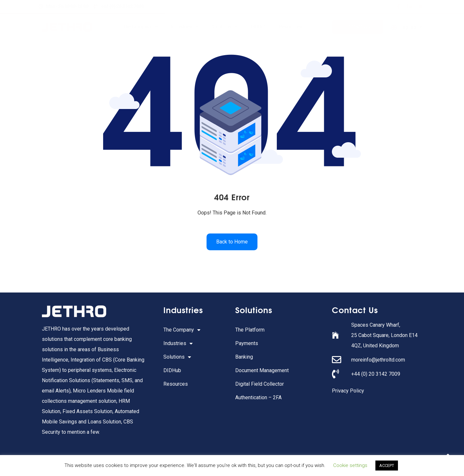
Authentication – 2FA (258, 397)
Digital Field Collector (260, 384)
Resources (291, 27)
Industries (185, 27)
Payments (247, 343)
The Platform (250, 330)
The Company (140, 27)
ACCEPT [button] (387, 466)
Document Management (262, 370)
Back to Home (232, 242)
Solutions (225, 27)
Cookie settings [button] (350, 465)
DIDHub (258, 27)
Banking (244, 357)
